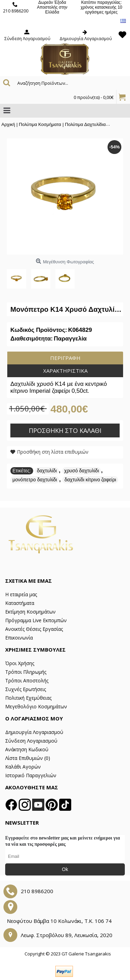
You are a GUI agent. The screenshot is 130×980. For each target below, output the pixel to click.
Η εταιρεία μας (21, 594)
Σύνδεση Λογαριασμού (31, 741)
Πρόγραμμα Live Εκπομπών (36, 620)
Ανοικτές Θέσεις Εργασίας (34, 629)
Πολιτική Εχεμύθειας (28, 698)
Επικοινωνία (19, 638)
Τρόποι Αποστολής (27, 680)
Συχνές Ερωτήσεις (26, 689)
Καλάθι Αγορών (23, 767)
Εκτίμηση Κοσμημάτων (30, 612)
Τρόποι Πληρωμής (26, 672)
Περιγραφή (65, 358)
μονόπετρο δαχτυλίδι (35, 480)
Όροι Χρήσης (20, 663)
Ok (65, 869)
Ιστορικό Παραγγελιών (31, 775)
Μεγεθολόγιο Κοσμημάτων (36, 706)
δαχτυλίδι (47, 471)
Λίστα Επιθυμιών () (28, 758)
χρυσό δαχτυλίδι (82, 471)
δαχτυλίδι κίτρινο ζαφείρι (90, 480)
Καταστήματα (20, 603)
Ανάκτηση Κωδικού (27, 749)
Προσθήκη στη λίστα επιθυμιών (53, 452)
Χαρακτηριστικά (65, 371)
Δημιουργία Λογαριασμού (34, 732)
